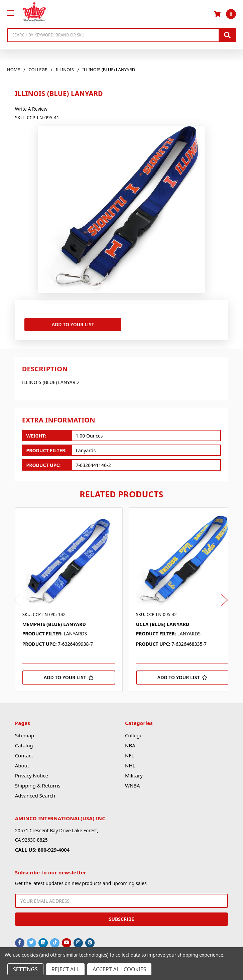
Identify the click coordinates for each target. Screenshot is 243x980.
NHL (130, 764)
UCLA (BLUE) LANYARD (163, 622)
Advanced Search (35, 794)
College (134, 734)
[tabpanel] (72, 598)
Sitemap (25, 734)
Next (225, 598)
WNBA (133, 784)
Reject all (65, 969)
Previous (17, 598)
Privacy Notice (32, 774)
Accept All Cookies (119, 969)
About (22, 764)
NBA (130, 744)
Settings (25, 969)
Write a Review (31, 109)
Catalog (24, 744)
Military (134, 774)
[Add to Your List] (69, 676)
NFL (130, 754)
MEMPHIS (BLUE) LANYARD (54, 622)
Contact (24, 754)
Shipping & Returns (38, 784)
